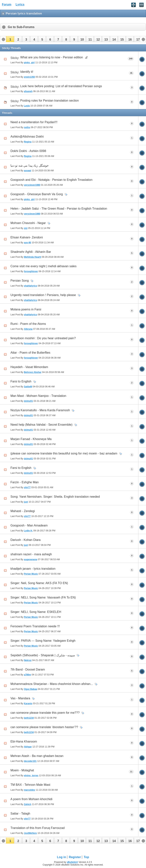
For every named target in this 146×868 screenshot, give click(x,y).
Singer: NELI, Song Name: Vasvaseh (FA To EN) (43, 597)
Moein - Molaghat (22, 770)
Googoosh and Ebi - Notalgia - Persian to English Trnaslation (51, 180)
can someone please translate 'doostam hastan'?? (44, 727)
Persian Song (20, 281)
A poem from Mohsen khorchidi (31, 799)
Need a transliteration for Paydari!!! (34, 122)
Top (86, 857)
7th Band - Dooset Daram (28, 669)
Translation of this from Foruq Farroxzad (38, 828)
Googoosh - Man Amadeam (29, 525)
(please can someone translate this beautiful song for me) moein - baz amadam (64, 453)
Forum (7, 4)
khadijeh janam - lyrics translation (33, 569)
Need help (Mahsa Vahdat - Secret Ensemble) (41, 425)
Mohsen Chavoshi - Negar (28, 223)
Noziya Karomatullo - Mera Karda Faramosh (40, 410)
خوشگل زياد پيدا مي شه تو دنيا (30, 166)
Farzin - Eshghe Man (25, 482)
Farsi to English (21, 381)
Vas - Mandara (20, 698)
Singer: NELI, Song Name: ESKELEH (36, 612)
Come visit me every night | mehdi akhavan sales (43, 266)
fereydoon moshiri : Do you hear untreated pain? (43, 338)
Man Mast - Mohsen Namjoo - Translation (38, 396)
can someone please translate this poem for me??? (45, 713)
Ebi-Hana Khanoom (24, 741)
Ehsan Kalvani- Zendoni (27, 237)
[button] (10, 39)
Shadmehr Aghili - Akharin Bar (31, 252)
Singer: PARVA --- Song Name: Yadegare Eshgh (43, 641)
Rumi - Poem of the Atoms (28, 324)
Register (75, 857)
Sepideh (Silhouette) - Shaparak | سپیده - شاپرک (43, 655)
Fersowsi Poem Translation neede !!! (35, 626)
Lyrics (20, 4)
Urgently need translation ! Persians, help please (43, 295)
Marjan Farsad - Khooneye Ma (31, 439)
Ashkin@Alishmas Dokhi (27, 137)
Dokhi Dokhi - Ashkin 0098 (28, 151)
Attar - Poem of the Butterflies (30, 353)
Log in (62, 857)
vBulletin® (72, 862)
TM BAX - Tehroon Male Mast (30, 785)
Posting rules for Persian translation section (50, 101)
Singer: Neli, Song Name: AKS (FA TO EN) (39, 583)
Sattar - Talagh (20, 814)
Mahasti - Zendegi (23, 511)
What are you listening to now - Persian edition (52, 57)
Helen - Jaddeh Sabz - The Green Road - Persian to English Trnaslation (59, 209)
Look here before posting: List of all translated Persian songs (61, 86)
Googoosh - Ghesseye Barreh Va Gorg (37, 194)
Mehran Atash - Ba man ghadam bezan (37, 756)
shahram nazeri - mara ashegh (31, 554)
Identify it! (27, 72)
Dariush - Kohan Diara (25, 540)
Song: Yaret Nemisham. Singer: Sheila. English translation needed (55, 497)
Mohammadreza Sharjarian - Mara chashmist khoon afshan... (52, 684)
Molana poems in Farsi (26, 309)
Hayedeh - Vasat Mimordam (29, 367)
